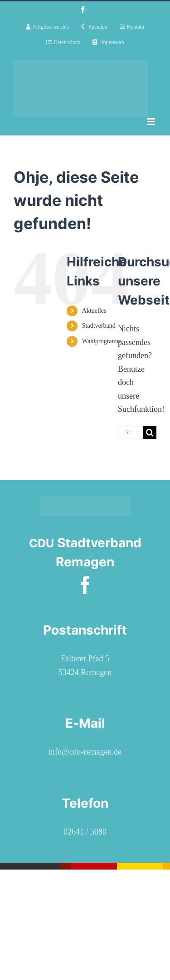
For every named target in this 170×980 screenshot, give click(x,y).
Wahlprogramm (102, 341)
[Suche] (150, 432)
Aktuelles (94, 311)
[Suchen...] (131, 432)
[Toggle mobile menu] (152, 122)
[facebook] (85, 585)
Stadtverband (99, 326)
